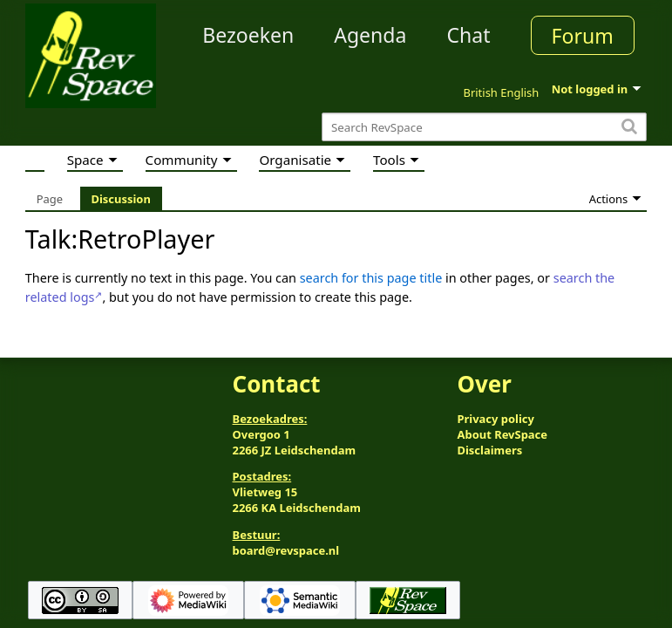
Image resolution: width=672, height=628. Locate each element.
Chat (468, 35)
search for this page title (371, 278)
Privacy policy (495, 419)
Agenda (370, 35)
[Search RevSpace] (484, 127)
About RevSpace (502, 434)
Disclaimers (489, 450)
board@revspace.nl (286, 550)
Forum (583, 36)
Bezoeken (248, 35)
